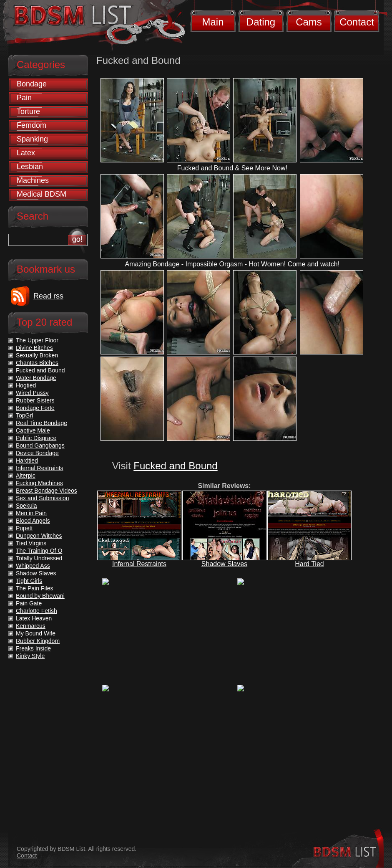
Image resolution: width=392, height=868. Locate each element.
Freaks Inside (33, 648)
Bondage (32, 84)
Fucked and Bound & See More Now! (232, 168)
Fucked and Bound (175, 466)
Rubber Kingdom (38, 641)
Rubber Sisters (35, 400)
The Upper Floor (37, 340)
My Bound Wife (36, 633)
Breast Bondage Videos (46, 491)
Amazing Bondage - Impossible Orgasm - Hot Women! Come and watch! (232, 264)
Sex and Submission (43, 498)
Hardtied (27, 461)
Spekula (26, 506)
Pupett (24, 528)
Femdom (31, 125)
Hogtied (26, 385)
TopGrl (24, 415)
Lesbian (30, 167)
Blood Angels (33, 521)
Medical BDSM (41, 194)
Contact (357, 22)
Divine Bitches (34, 348)
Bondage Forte (35, 408)
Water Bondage (36, 378)
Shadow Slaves (224, 564)
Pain (24, 98)
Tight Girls (29, 581)
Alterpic (26, 476)
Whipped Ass (33, 566)
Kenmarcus (31, 626)
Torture (28, 111)
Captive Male (33, 430)
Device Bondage (37, 453)
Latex (26, 153)
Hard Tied (309, 564)
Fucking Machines (39, 483)
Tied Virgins (31, 543)
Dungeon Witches (39, 536)
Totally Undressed (39, 558)
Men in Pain (31, 513)
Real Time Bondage (41, 423)
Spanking (32, 139)
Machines (33, 180)
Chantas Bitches (37, 363)
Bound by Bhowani (40, 596)
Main (213, 22)
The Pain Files (34, 588)
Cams (309, 22)
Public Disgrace (36, 438)
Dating (261, 22)
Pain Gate (29, 603)
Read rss (48, 296)
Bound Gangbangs (40, 445)
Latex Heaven (34, 618)
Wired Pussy (32, 393)
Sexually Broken (37, 355)
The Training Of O (39, 551)
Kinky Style (30, 656)
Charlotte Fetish (36, 611)
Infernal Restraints (139, 564)
